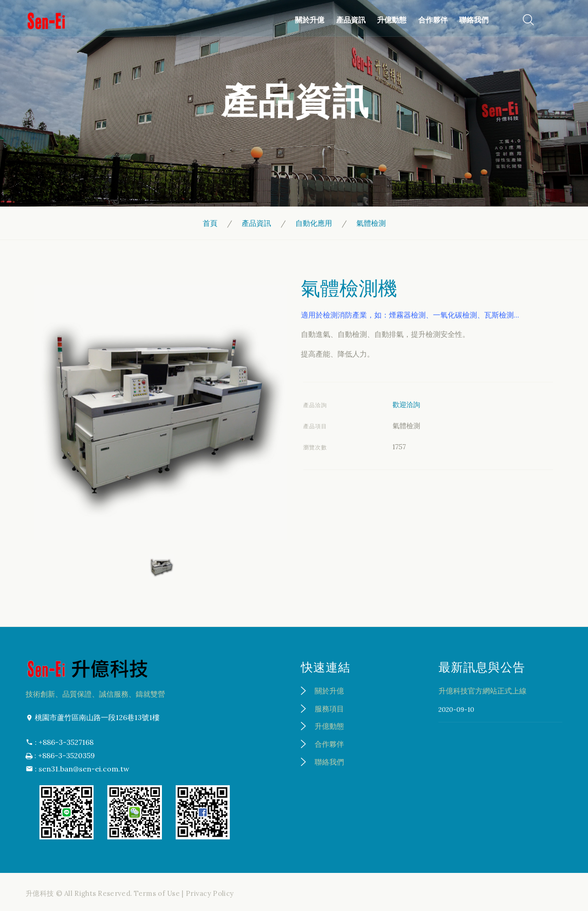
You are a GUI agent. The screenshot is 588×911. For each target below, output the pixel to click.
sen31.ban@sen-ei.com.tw (84, 769)
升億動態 (390, 20)
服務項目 (329, 709)
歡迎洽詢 (406, 405)
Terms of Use (157, 893)
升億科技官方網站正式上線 (483, 691)
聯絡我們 (472, 20)
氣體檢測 (371, 223)
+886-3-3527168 (66, 742)
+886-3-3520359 (67, 755)
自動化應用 (314, 223)
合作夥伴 (431, 20)
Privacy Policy (210, 893)
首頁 (210, 223)
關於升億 (308, 20)
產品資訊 (349, 20)
